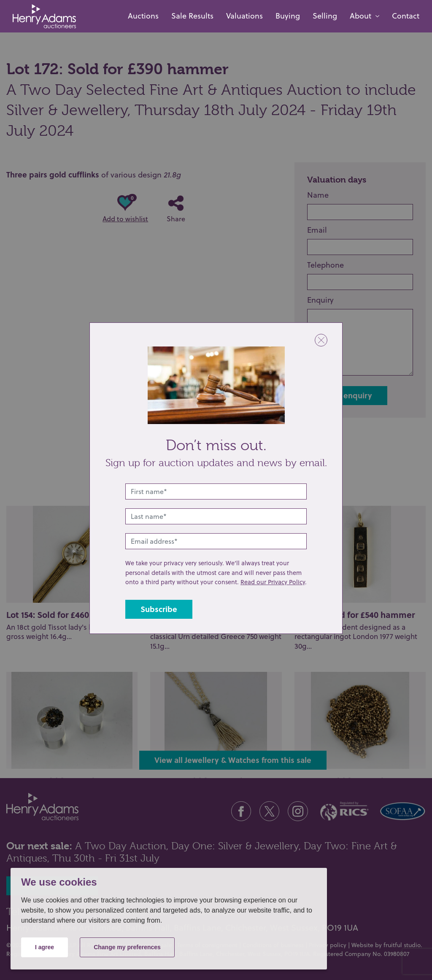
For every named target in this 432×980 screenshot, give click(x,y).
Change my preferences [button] (127, 947)
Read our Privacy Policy (273, 582)
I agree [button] (45, 947)
